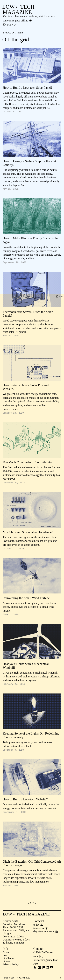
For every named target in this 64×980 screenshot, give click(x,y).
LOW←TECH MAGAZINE (18, 9)
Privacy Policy (11, 970)
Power (6, 961)
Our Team (8, 964)
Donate (7, 967)
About (6, 958)
